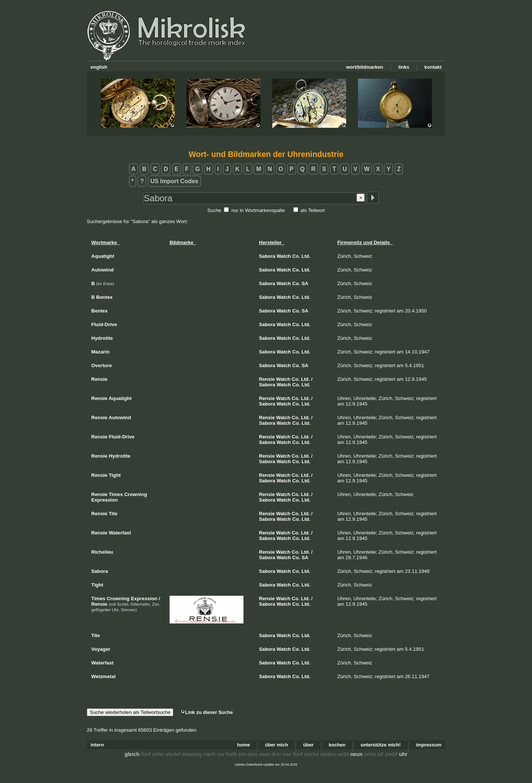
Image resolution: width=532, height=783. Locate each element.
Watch (284, 256)
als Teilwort (313, 210)
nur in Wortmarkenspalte (258, 210)
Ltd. (306, 256)
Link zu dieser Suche (207, 712)
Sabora (267, 256)
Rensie (267, 379)
